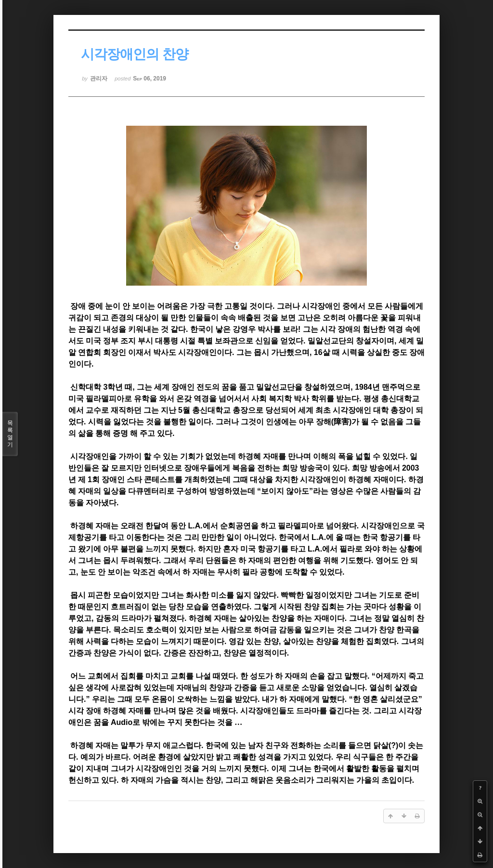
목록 (10, 434)
